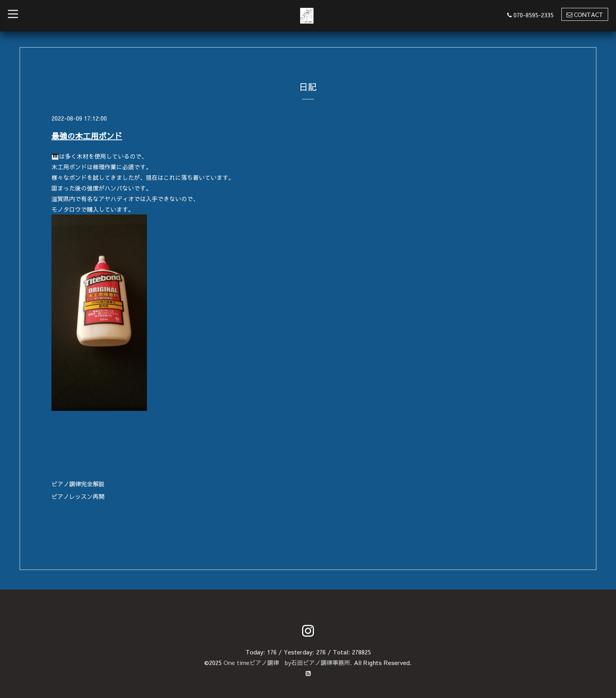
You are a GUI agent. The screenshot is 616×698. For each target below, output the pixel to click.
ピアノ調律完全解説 (78, 484)
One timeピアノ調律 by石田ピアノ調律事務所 (287, 662)
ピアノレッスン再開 (78, 496)
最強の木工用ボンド (87, 136)
